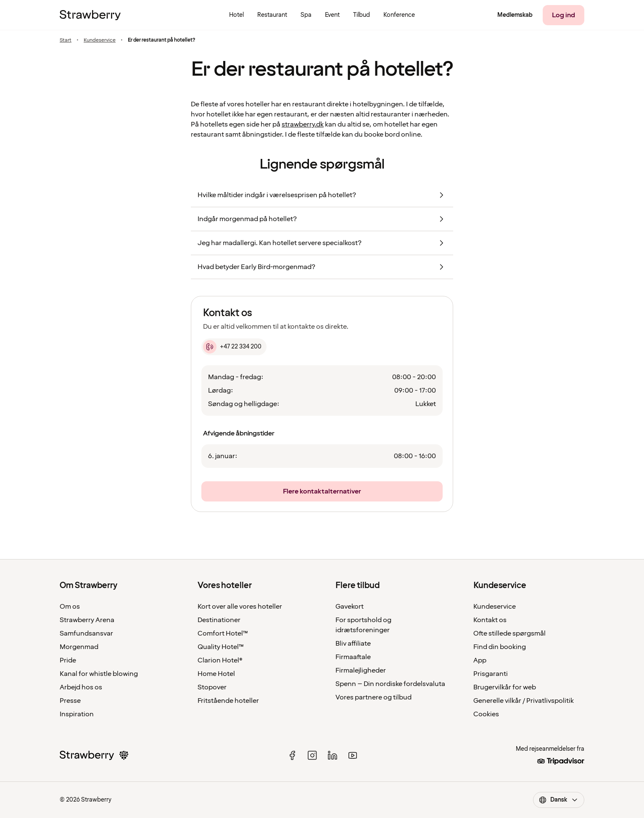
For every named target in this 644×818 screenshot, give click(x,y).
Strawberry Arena (87, 620)
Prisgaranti (491, 674)
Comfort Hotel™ (223, 633)
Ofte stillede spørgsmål (509, 633)
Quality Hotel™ (221, 647)
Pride (68, 660)
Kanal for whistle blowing (99, 674)
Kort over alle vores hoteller (240, 607)
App (480, 660)
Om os (70, 607)
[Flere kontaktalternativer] (322, 491)
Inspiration (77, 714)
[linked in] (333, 755)
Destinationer (219, 620)
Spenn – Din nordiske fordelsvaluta (390, 684)
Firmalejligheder (361, 670)
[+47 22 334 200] (234, 347)
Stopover (212, 687)
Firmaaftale (353, 657)
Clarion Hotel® (220, 660)
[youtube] (353, 755)
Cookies (486, 714)
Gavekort (350, 607)
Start (66, 40)
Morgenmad (79, 647)
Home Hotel (216, 674)
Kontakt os (490, 620)
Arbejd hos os (81, 687)
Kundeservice (100, 40)
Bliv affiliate (353, 644)
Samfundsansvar (86, 633)
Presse (70, 701)
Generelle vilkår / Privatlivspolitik (524, 701)
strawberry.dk (303, 124)
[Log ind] (563, 15)
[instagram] (312, 755)
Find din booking (500, 647)
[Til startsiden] (90, 15)
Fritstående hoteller (228, 701)
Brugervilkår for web (505, 687)
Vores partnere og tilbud (373, 697)
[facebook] (292, 755)
